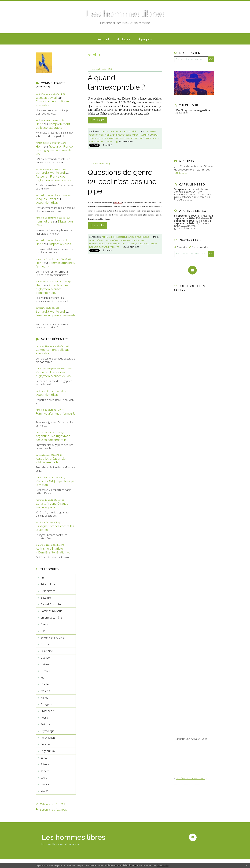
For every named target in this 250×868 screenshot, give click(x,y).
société (45, 771)
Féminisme (47, 651)
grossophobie (96, 135)
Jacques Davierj (46, 98)
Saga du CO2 (48, 751)
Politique (46, 724)
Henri (39, 124)
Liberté (45, 684)
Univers (45, 784)
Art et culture (48, 584)
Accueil (103, 39)
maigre (110, 138)
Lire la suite (97, 120)
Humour (45, 671)
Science (45, 764)
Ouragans (46, 704)
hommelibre (44, 221)
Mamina (45, 691)
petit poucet (118, 135)
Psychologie (47, 731)
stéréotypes (142, 244)
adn (110, 244)
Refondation (48, 738)
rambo (135, 135)
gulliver (101, 138)
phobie (108, 135)
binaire (116, 244)
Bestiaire (46, 598)
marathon (145, 135)
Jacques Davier (46, 199)
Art (42, 578)
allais (141, 240)
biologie (94, 247)
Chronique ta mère (51, 618)
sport (44, 778)
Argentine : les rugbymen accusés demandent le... (52, 289)
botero (119, 138)
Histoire (45, 664)
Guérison (46, 658)
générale (115, 240)
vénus (92, 138)
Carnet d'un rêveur (51, 611)
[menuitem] (103, 39)
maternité (114, 247)
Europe (45, 644)
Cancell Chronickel (51, 604)
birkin (100, 142)
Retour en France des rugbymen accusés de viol (54, 150)
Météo (44, 698)
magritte (130, 244)
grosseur (151, 132)
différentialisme (98, 244)
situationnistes (129, 240)
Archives (124, 39)
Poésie (45, 718)
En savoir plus (163, 865)
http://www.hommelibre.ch (190, 778)
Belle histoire (48, 591)
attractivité (138, 138)
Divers (44, 624)
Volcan (44, 791)
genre (92, 240)
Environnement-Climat (53, 638)
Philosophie (47, 711)
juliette (108, 142)
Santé (44, 758)
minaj (154, 135)
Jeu (42, 678)
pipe (123, 244)
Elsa (43, 631)
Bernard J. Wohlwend (50, 173)
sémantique (103, 240)
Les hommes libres (125, 13)
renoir (127, 138)
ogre (128, 135)
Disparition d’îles (47, 203)
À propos (145, 39)
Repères (45, 744)
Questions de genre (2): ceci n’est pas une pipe (122, 182)
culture (103, 247)
